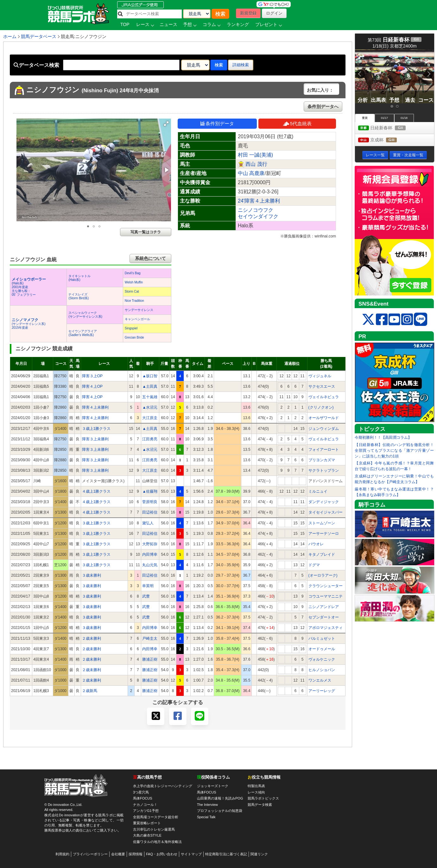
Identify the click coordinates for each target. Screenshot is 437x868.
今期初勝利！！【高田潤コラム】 (383, 437)
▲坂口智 (150, 376)
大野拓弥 (150, 544)
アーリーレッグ (322, 691)
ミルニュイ (318, 491)
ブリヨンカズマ (322, 460)
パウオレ (316, 544)
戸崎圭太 (150, 638)
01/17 (384, 118)
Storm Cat (132, 291)
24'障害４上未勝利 (259, 201)
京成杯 (383, 140)
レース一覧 (375, 155)
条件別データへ (323, 107)
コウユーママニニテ (326, 596)
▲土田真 (150, 386)
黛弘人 (148, 523)
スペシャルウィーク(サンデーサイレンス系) (85, 315)
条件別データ (217, 123)
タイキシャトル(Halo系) (79, 278)
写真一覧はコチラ (146, 232)
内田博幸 (150, 554)
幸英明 (148, 586)
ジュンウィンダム (324, 429)
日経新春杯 (388, 128)
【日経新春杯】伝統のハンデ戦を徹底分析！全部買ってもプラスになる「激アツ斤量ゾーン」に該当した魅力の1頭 (394, 450)
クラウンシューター (326, 586)
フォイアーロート (324, 450)
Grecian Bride (134, 337)
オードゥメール (322, 649)
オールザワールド (324, 418)
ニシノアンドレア (324, 607)
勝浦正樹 (150, 659)
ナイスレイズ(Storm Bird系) (79, 296)
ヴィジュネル (320, 376)
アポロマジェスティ (326, 628)
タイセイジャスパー (326, 512)
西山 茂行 (256, 164)
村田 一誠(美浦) (255, 155)
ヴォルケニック (322, 659)
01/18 (404, 118)
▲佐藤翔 (150, 491)
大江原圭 (150, 418)
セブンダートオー (324, 617)
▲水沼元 (150, 407)
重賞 (365, 118)
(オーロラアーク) (323, 575)
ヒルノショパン (322, 670)
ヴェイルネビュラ (324, 397)
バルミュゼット (322, 638)
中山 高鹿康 (251, 173)
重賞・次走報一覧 (408, 155)
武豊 (146, 596)
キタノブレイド (322, 554)
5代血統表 (297, 123)
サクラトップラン (324, 470)
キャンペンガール (137, 319)
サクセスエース (322, 386)
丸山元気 (150, 565)
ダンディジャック (324, 502)
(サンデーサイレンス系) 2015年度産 (29, 324)
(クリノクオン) (321, 407)
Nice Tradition (134, 301)
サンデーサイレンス (139, 310)
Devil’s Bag (133, 273)
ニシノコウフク (256, 210)
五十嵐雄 (150, 397)
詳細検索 (241, 65)
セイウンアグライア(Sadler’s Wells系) (83, 333)
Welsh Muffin (134, 282)
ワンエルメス (320, 680)
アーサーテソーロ (324, 534)
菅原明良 (150, 502)
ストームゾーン (322, 523)
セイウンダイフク (258, 216)
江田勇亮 (150, 439)
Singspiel (131, 328)
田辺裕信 (150, 512)
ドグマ (314, 565)
